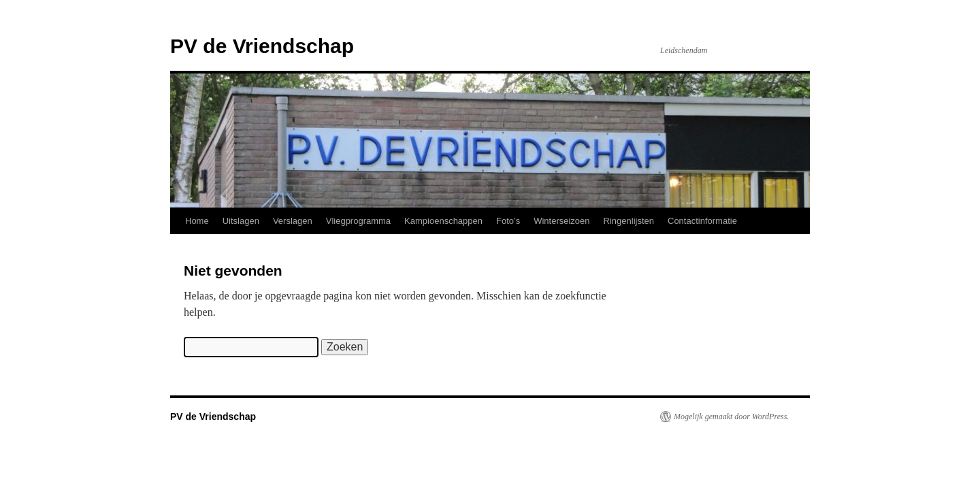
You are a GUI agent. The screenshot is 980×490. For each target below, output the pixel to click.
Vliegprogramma (358, 221)
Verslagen (293, 221)
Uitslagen (241, 221)
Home (197, 221)
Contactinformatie (702, 221)
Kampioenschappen (443, 221)
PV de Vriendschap (262, 46)
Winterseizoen (561, 221)
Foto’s (508, 221)
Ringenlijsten (629, 221)
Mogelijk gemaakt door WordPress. (731, 416)
